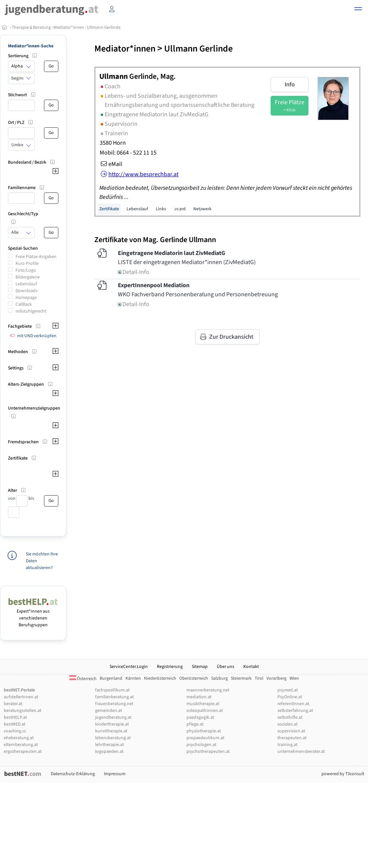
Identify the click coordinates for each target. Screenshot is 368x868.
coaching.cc (15, 731)
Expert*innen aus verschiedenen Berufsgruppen (33, 615)
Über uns (225, 667)
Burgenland (111, 678)
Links (161, 209)
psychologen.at (201, 745)
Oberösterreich (194, 678)
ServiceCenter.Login (129, 667)
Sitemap (200, 667)
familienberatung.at (114, 697)
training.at (287, 745)
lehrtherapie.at (110, 745)
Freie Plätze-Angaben (36, 257)
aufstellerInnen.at (21, 697)
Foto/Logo (26, 270)
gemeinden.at (109, 711)
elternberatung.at (21, 745)
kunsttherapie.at (111, 731)
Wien (294, 678)
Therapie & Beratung (31, 27)
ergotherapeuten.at (23, 751)
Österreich (83, 679)
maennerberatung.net (208, 690)
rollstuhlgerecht (31, 311)
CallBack (24, 304)
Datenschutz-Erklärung (73, 774)
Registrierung (170, 667)
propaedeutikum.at (205, 738)
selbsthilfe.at (290, 717)
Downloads (27, 291)
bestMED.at (15, 724)
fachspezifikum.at (112, 690)
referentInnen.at (293, 704)
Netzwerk (202, 209)
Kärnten (133, 678)
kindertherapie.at (112, 724)
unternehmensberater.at (301, 751)
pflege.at (195, 724)
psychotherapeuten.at (208, 751)
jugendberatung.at (113, 717)
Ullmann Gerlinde (104, 27)
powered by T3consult (343, 774)
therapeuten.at (292, 738)
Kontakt (251, 667)
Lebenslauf (26, 284)
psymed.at (288, 690)
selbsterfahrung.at (295, 711)
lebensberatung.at (113, 738)
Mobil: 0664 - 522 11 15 (128, 153)
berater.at (13, 704)
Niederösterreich (160, 678)
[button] (358, 10)
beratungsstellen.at (23, 711)
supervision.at (291, 731)
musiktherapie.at (203, 704)
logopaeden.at (109, 751)
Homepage (26, 298)
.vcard (180, 209)
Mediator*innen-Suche (31, 46)
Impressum (115, 774)
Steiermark (241, 678)
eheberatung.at (19, 738)
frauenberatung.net (114, 704)
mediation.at (199, 697)
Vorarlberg (276, 678)
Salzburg (219, 678)
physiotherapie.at (204, 731)
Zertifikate (109, 209)
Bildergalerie (28, 277)
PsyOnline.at (290, 697)
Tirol (259, 678)
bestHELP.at (15, 717)
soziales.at (287, 724)
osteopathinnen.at (205, 711)
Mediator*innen (69, 27)
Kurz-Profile (27, 264)
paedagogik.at (200, 717)
